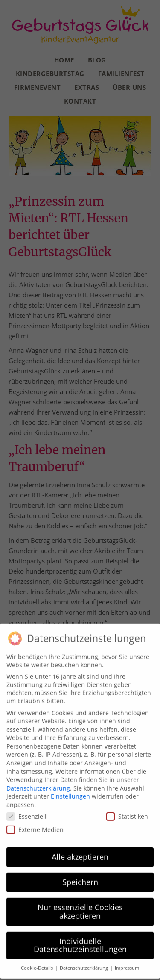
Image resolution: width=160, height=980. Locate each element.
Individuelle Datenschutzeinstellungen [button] (80, 941)
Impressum (127, 964)
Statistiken (127, 812)
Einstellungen (70, 792)
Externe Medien (35, 825)
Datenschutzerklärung (38, 783)
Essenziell (26, 812)
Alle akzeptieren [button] (80, 853)
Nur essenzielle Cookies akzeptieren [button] (80, 907)
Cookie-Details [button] (38, 964)
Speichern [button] (80, 878)
